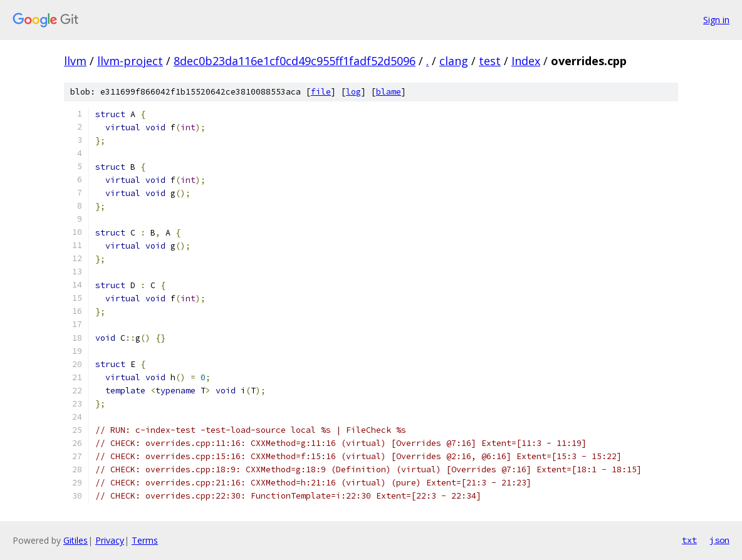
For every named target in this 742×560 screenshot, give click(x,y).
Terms (145, 540)
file (321, 92)
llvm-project (130, 61)
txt (689, 540)
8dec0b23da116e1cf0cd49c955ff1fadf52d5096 (295, 61)
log (353, 92)
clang (454, 61)
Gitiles (76, 540)
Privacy (110, 540)
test (490, 61)
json (719, 540)
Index (526, 61)
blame (389, 92)
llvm (75, 61)
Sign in (716, 20)
